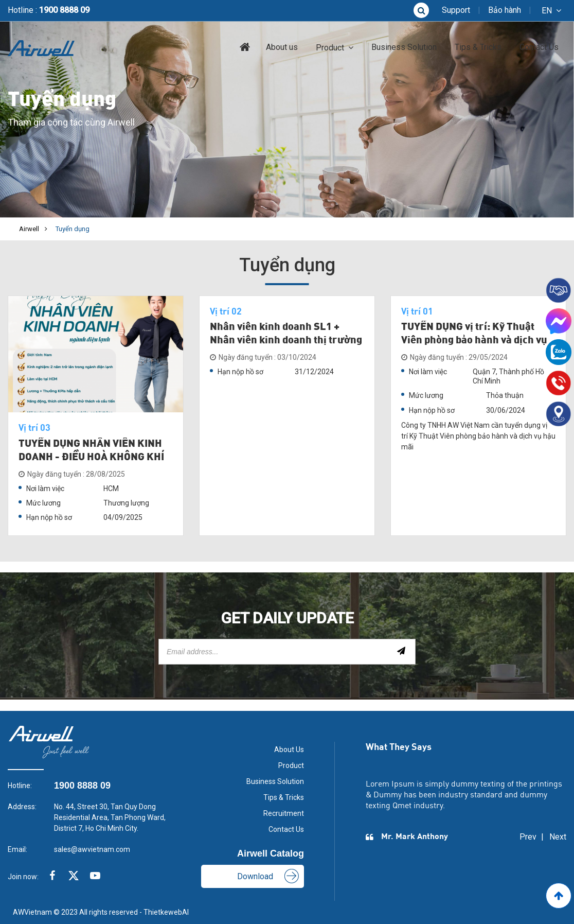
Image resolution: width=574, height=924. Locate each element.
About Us (289, 749)
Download (255, 876)
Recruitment (284, 813)
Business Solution (404, 47)
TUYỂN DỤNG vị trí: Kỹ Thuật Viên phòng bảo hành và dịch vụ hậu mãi (474, 341)
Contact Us (539, 47)
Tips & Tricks (478, 47)
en (547, 11)
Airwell (29, 229)
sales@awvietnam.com (92, 849)
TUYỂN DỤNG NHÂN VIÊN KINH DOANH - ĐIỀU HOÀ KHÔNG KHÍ (91, 451)
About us (282, 47)
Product (330, 48)
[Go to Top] (559, 896)
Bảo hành (505, 10)
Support (456, 10)
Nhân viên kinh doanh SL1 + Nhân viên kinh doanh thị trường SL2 (286, 341)
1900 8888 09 (64, 10)
